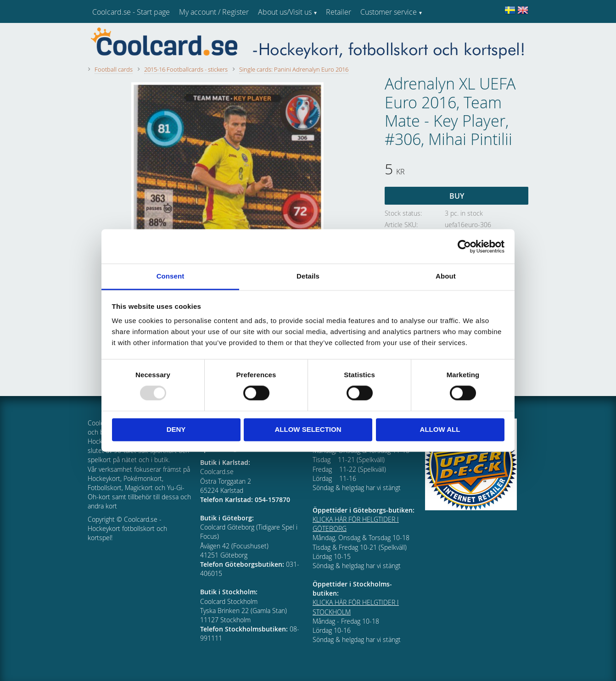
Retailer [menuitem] (339, 12)
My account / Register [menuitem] (214, 12)
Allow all (440, 429)
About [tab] (446, 276)
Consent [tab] (171, 276)
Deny (176, 429)
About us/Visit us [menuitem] (285, 12)
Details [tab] (308, 276)
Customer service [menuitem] (389, 12)
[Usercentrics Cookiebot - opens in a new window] (464, 246)
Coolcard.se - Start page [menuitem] (131, 12)
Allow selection (308, 429)
